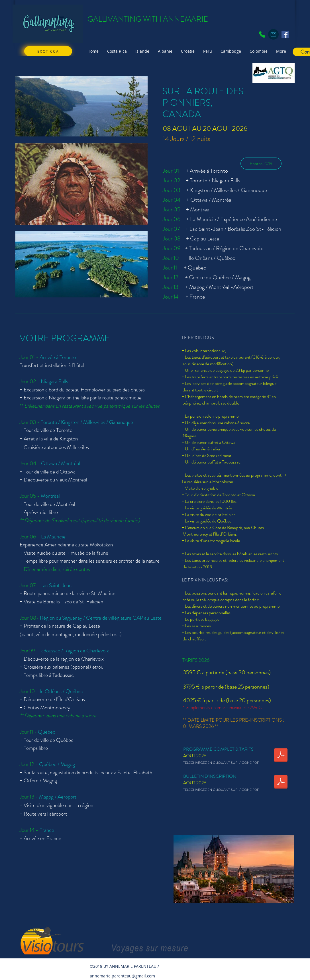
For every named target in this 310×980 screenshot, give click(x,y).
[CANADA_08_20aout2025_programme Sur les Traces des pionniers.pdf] (281, 756)
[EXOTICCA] (48, 51)
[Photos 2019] (261, 164)
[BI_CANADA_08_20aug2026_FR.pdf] (281, 783)
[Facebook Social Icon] (285, 34)
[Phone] (262, 34)
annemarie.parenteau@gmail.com (122, 976)
